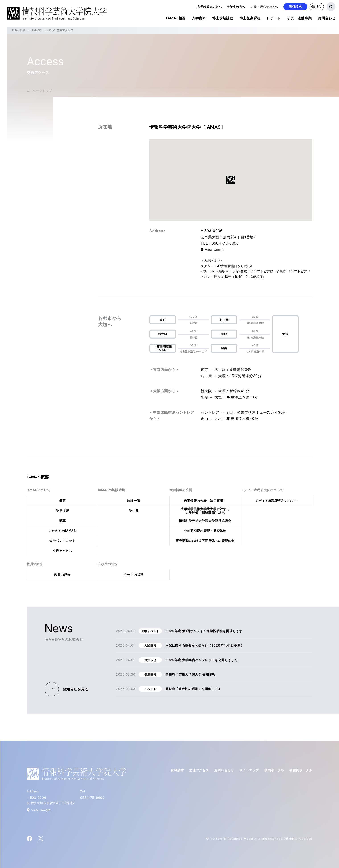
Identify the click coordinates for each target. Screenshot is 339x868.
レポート (274, 19)
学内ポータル (274, 770)
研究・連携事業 (299, 19)
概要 (62, 501)
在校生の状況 (134, 575)
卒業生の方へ (236, 7)
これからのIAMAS (62, 531)
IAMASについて (41, 30)
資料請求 (295, 7)
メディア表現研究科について (276, 501)
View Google (215, 250)
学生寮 (134, 511)
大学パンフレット (62, 541)
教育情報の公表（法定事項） (205, 501)
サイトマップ (249, 770)
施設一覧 (134, 501)
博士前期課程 (223, 19)
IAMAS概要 (176, 19)
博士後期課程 (250, 19)
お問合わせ (327, 19)
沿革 (62, 521)
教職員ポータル (301, 770)
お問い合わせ (224, 770)
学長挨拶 (62, 511)
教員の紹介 (62, 575)
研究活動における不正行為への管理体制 (205, 541)
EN (316, 7)
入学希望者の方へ (209, 7)
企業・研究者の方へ (264, 7)
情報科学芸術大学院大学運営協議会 (205, 521)
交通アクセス (62, 551)
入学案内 (199, 19)
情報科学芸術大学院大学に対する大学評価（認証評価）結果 (205, 511)
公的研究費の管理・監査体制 (205, 531)
